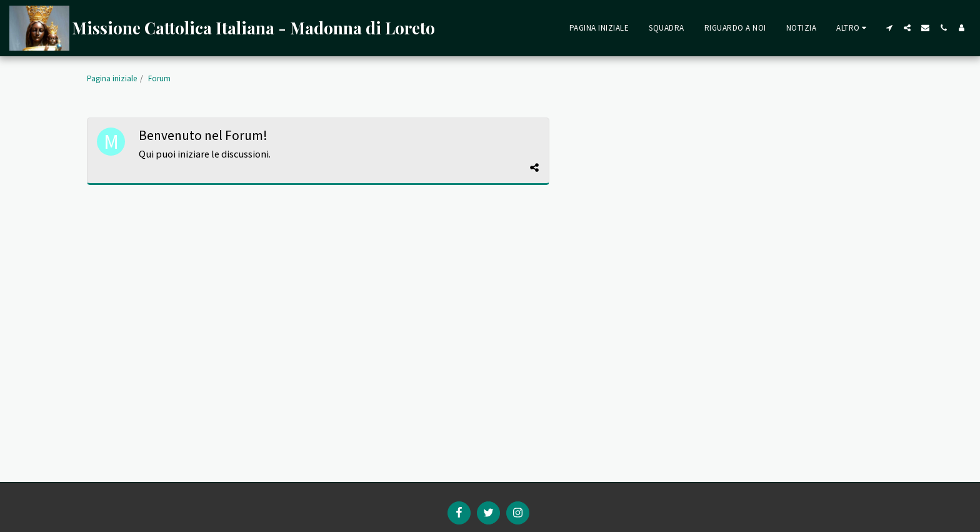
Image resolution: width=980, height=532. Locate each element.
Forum (159, 78)
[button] (889, 28)
